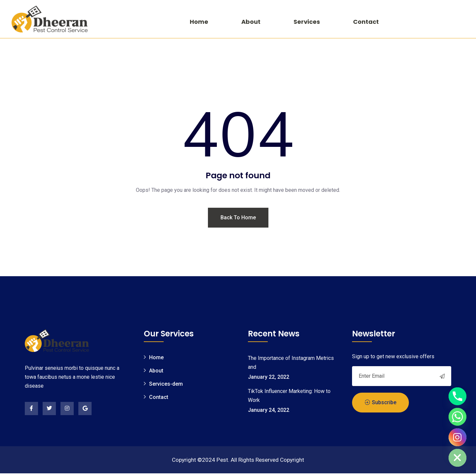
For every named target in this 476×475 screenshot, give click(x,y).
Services (307, 22)
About (251, 22)
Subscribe (380, 403)
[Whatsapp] (457, 417)
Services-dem (166, 385)
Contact (366, 22)
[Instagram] (457, 437)
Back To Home (238, 219)
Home (199, 22)
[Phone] (457, 396)
